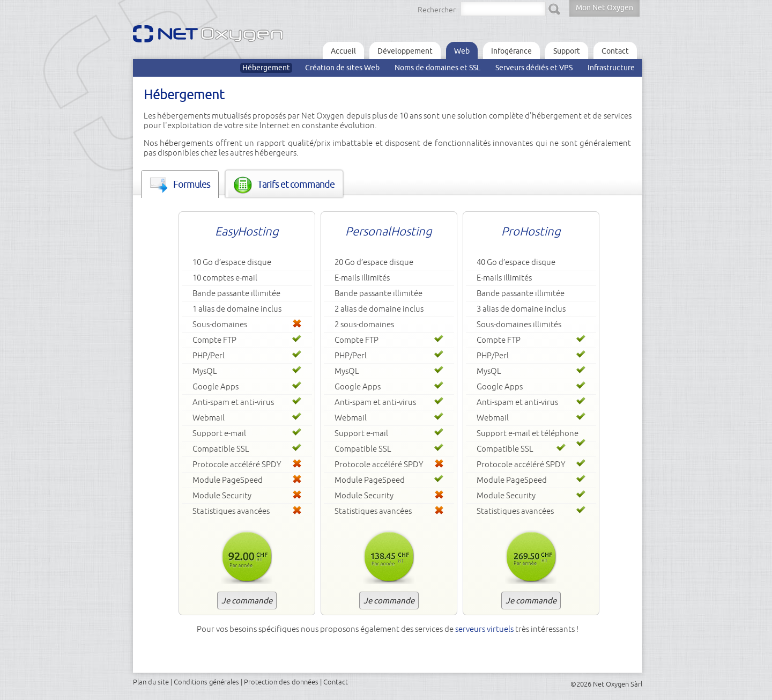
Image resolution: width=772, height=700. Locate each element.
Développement (405, 51)
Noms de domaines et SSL (437, 68)
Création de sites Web (342, 68)
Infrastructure (611, 68)
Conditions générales (206, 682)
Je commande (247, 600)
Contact (615, 51)
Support (567, 51)
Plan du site (151, 682)
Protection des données (281, 682)
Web (462, 51)
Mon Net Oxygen (604, 8)
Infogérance (511, 51)
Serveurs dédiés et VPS (534, 68)
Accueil (343, 51)
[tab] (180, 184)
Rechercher (437, 10)
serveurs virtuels (484, 629)
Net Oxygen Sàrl (618, 684)
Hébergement (266, 68)
